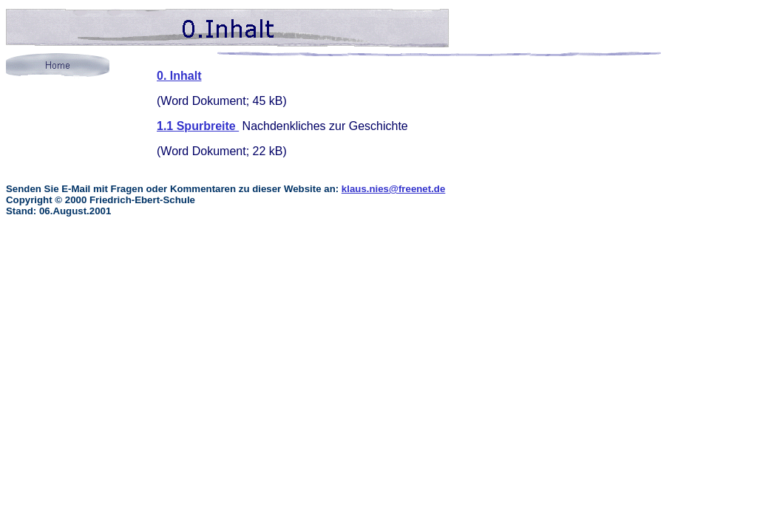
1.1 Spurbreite (198, 126)
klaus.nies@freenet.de (394, 189)
